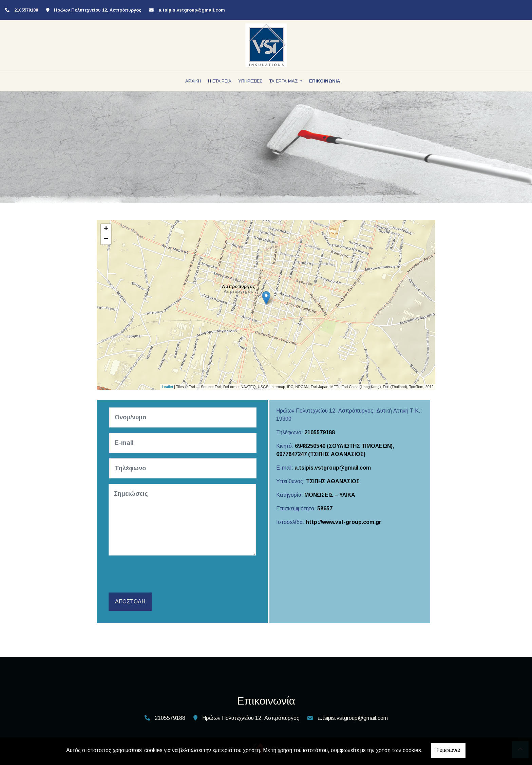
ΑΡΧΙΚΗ (193, 81)
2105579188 (320, 432)
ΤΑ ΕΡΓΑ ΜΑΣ (284, 81)
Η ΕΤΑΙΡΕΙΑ (220, 81)
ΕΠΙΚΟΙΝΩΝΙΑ (325, 81)
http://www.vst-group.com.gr (344, 522)
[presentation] (161, 574)
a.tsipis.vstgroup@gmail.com (192, 10)
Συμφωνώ (448, 750)
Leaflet (167, 387)
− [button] (106, 239)
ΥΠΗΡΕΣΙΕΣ (250, 81)
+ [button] (106, 229)
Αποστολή (130, 602)
